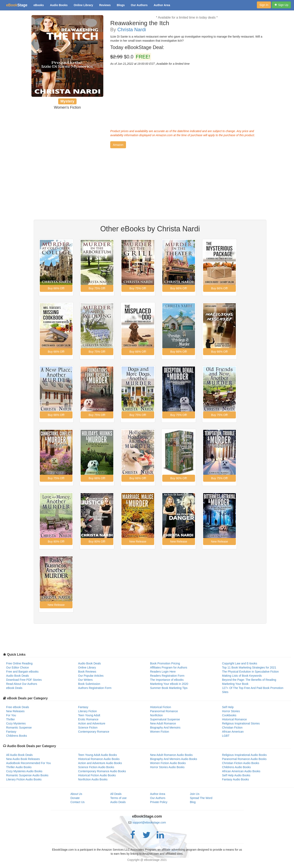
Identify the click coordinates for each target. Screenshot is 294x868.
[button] (118, 145)
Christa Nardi (132, 30)
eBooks (39, 5)
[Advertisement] (187, 96)
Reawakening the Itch (140, 23)
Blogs (121, 5)
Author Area (162, 5)
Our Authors (139, 5)
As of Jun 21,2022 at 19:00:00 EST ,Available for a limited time (150, 64)
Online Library (83, 5)
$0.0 (131, 57)
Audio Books (59, 5)
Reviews (105, 5)
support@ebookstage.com (149, 822)
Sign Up (281, 5)
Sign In (264, 5)
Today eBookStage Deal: (137, 47)
